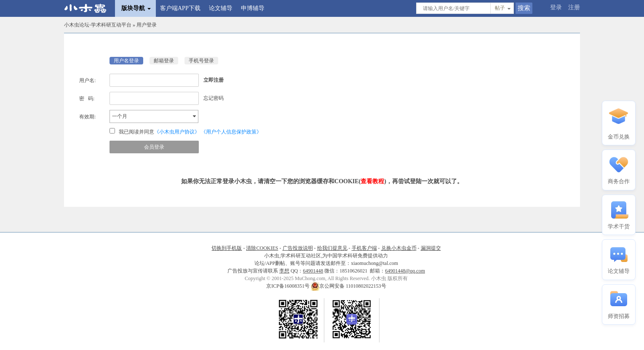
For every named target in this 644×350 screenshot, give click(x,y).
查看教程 (372, 181)
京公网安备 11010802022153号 (349, 286)
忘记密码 (214, 98)
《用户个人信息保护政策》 (231, 132)
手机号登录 (201, 61)
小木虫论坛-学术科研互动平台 (98, 25)
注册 (574, 7)
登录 (556, 7)
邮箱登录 (164, 61)
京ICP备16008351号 (289, 286)
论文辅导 (221, 8)
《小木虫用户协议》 (177, 132)
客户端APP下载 (180, 8)
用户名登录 (126, 61)
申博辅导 (253, 8)
